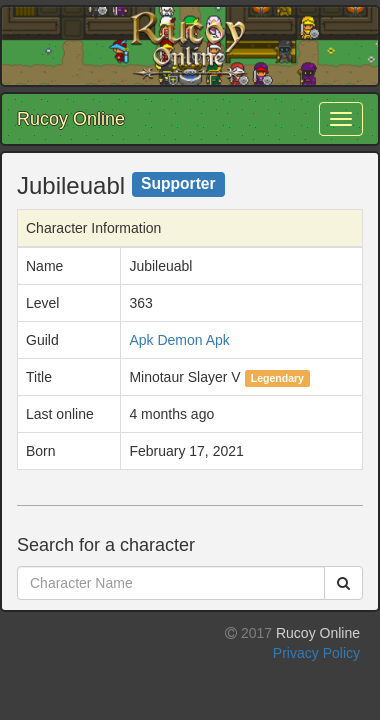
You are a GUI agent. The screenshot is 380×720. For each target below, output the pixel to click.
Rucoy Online (71, 119)
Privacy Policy (316, 653)
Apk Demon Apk (179, 340)
